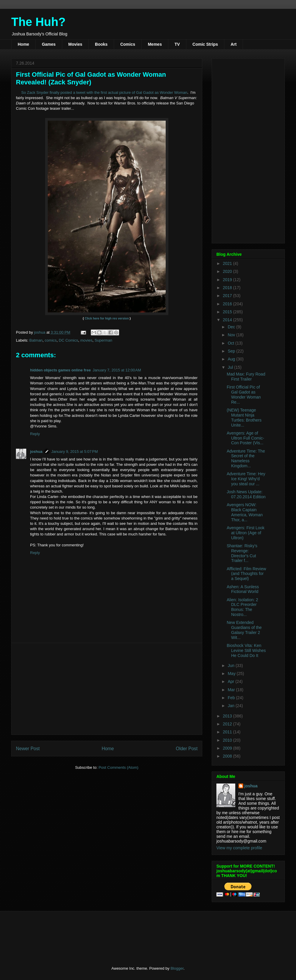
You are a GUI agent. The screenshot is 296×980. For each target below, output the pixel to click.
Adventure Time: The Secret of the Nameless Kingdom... (246, 458)
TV (177, 44)
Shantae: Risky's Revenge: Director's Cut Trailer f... (242, 553)
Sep (232, 351)
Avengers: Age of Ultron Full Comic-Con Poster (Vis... (245, 438)
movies (86, 340)
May (232, 673)
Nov (232, 335)
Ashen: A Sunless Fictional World (243, 589)
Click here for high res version (107, 318)
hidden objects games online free (60, 370)
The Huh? (38, 22)
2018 (228, 288)
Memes (155, 44)
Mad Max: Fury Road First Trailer (246, 377)
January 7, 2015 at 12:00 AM (117, 370)
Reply (35, 434)
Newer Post (28, 749)
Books (101, 44)
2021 (228, 263)
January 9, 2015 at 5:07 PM (75, 452)
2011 (228, 732)
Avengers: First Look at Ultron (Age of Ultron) (246, 533)
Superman (103, 340)
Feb (232, 698)
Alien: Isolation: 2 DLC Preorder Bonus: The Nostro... (242, 607)
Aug (232, 359)
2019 (228, 280)
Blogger (177, 968)
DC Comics (68, 340)
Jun (231, 666)
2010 (228, 740)
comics (51, 340)
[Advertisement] (107, 689)
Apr (231, 681)
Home (23, 44)
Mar (232, 690)
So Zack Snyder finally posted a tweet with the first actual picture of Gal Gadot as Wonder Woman (104, 92)
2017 (228, 296)
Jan (231, 706)
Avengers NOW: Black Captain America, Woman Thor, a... (245, 512)
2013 (228, 716)
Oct (231, 343)
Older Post (187, 749)
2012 (228, 724)
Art (233, 44)
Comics (128, 44)
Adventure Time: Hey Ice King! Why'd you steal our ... (246, 479)
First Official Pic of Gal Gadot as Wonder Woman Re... (244, 394)
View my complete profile (239, 848)
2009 (228, 748)
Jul (231, 367)
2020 (228, 271)
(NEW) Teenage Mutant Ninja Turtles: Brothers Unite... (244, 417)
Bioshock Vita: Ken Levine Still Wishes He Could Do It (246, 650)
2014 (228, 320)
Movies (75, 44)
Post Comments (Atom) (118, 767)
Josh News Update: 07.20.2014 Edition (246, 494)
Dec (232, 327)
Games (49, 44)
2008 (228, 756)
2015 (228, 312)
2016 (228, 304)
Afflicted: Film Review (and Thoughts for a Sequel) (246, 574)
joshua (36, 452)
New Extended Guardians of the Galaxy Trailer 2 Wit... (244, 630)
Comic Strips (205, 44)
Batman (36, 340)
